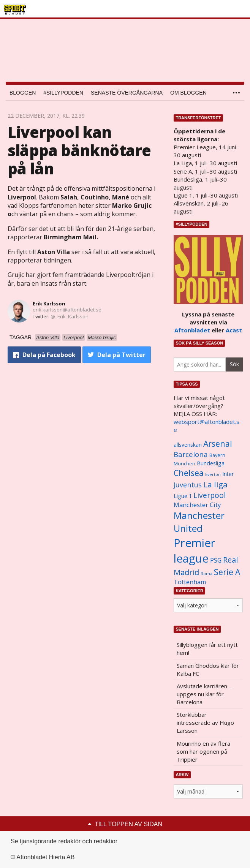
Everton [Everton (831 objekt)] (213, 474)
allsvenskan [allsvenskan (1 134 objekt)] (188, 445)
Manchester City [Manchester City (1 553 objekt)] (197, 505)
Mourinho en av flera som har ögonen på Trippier (203, 751)
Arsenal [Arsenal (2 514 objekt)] (218, 443)
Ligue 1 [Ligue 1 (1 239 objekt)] (183, 496)
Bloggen (23, 93)
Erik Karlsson (49, 304)
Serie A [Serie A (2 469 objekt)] (227, 572)
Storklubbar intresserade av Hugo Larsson (205, 723)
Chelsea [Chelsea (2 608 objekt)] (189, 473)
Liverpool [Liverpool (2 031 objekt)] (210, 495)
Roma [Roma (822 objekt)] (206, 574)
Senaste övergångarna (127, 93)
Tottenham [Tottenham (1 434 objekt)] (190, 582)
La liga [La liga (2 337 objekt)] (215, 484)
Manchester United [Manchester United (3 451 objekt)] (199, 522)
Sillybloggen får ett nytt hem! (207, 649)
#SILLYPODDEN (63, 93)
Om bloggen (188, 93)
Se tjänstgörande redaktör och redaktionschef (72, 841)
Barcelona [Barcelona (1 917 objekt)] (191, 454)
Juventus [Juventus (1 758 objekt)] (188, 485)
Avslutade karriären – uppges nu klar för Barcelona (204, 694)
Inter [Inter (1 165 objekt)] (228, 474)
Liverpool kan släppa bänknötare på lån (79, 150)
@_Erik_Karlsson (70, 316)
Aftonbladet (192, 330)
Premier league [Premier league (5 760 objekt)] (195, 551)
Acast (234, 330)
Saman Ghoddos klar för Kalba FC (208, 670)
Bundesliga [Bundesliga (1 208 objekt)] (211, 463)
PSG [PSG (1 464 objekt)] (216, 560)
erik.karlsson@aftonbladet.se (67, 310)
